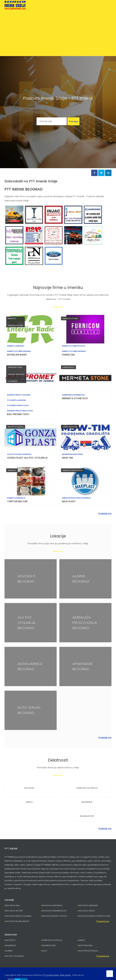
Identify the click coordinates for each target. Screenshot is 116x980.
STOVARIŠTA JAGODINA (17, 400)
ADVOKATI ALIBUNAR (88, 905)
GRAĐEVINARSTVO (70, 427)
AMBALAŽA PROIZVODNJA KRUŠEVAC (76, 498)
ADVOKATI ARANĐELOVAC (54, 911)
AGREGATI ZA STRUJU (87, 788)
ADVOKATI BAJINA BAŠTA (17, 921)
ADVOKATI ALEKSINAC (52, 905)
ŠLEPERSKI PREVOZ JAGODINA (19, 395)
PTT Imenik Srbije (51, 975)
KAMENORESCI (68, 367)
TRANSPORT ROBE (15, 367)
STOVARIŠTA (13, 381)
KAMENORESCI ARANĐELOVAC (74, 395)
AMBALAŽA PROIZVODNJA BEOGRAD (85, 623)
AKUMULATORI (87, 816)
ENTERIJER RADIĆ (17, 355)
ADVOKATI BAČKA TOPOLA (55, 916)
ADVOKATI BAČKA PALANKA (18, 916)
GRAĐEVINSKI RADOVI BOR (72, 454)
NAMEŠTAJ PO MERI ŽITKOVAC (74, 346)
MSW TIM (67, 458)
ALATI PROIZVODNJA (88, 951)
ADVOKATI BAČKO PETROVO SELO (95, 916)
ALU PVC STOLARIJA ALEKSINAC (19, 454)
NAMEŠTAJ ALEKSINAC (16, 346)
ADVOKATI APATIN (14, 911)
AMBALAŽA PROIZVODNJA (73, 470)
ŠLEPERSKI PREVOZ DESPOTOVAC (20, 411)
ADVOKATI (29, 788)
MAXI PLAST (69, 501)
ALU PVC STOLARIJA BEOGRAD (27, 623)
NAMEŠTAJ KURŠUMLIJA (16, 498)
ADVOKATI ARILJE (87, 911)
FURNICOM (68, 355)
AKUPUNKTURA (86, 945)
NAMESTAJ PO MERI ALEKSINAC (19, 351)
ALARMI (9, 951)
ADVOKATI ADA (13, 905)
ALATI (44, 951)
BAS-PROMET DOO (18, 414)
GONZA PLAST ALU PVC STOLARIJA (27, 458)
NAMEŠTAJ (12, 319)
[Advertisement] (58, 32)
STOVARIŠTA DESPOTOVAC (18, 406)
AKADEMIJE (87, 802)
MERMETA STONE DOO (75, 398)
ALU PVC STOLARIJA (16, 427)
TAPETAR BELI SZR (17, 501)
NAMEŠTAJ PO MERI (15, 325)
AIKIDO (29, 802)
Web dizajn (65, 975)
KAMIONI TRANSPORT (16, 374)
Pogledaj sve (105, 513)
